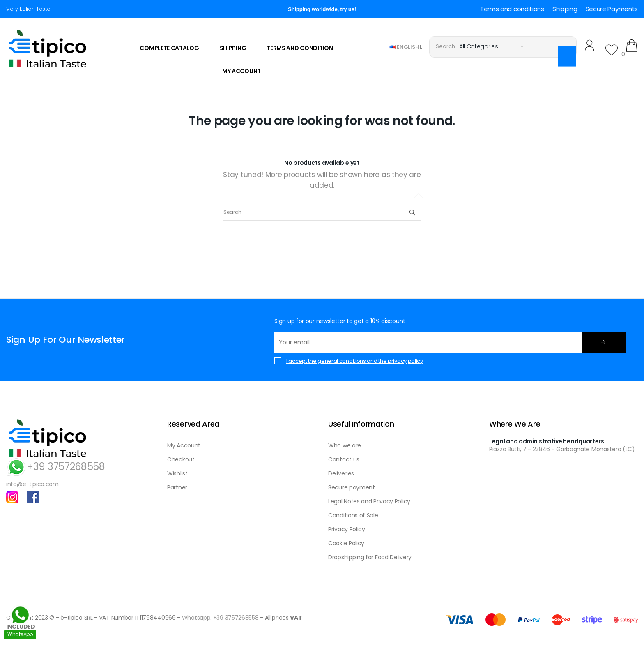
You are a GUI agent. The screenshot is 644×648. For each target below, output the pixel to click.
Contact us (344, 459)
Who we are (345, 445)
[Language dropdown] (406, 47)
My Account (184, 445)
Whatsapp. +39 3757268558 (220, 618)
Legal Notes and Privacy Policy (369, 501)
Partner (177, 487)
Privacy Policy (347, 529)
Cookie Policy (346, 543)
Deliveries (341, 473)
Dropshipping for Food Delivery (370, 557)
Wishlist (177, 473)
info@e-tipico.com (32, 484)
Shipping (565, 9)
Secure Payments (612, 9)
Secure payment (352, 487)
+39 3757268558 (56, 467)
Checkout (181, 459)
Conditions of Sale (353, 515)
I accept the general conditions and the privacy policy (355, 361)
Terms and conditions (512, 9)
